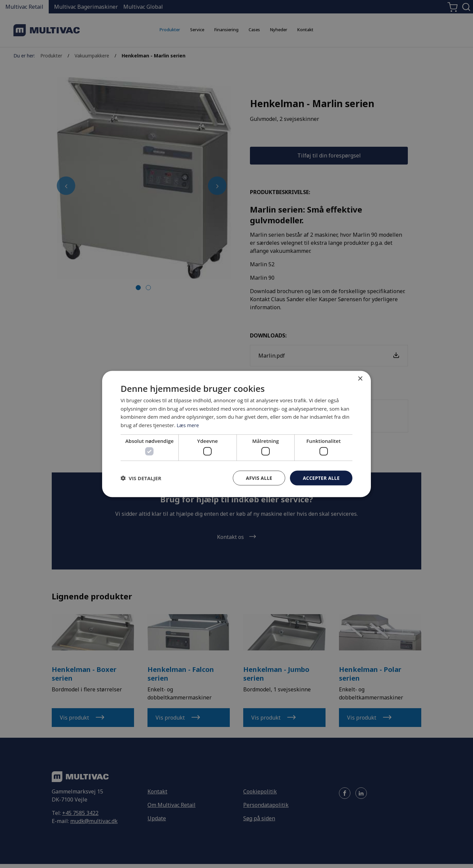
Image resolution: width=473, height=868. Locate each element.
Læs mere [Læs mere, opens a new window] (188, 425)
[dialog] (236, 434)
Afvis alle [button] (258, 478)
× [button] (360, 379)
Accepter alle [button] (321, 478)
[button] (141, 478)
